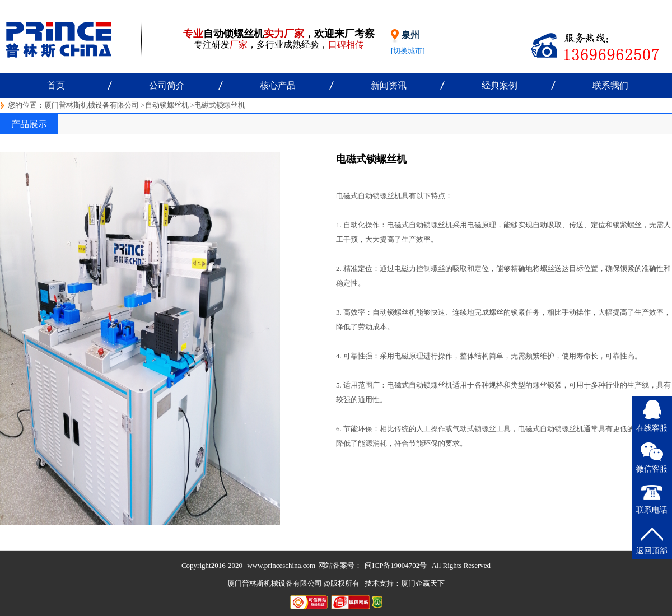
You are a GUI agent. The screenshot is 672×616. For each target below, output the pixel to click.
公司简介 (167, 85)
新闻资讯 (389, 85)
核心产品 (278, 85)
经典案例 (500, 85)
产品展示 (29, 124)
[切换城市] (408, 51)
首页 (56, 85)
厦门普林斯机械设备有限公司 (92, 105)
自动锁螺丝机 (167, 105)
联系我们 (610, 85)
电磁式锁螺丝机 (220, 105)
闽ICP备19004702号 (396, 565)
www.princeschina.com (281, 565)
